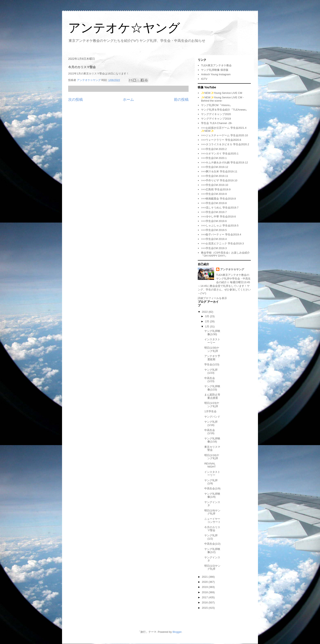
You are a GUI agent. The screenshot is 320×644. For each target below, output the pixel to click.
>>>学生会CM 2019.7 (214, 212)
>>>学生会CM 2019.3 (214, 248)
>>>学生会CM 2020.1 (214, 158)
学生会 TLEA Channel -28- (217, 123)
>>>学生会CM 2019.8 (214, 203)
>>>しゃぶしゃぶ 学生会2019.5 (220, 226)
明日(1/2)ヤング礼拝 (212, 567)
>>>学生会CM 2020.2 (214, 149)
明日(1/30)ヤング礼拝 (212, 349)
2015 (205, 608)
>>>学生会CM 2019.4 (214, 239)
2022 (205, 312)
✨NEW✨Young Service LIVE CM (222, 93)
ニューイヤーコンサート (212, 520)
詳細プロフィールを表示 (212, 298)
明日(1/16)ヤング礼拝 (212, 457)
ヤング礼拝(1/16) (211, 423)
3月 (208, 316)
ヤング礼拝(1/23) (211, 371)
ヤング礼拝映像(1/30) (212, 333)
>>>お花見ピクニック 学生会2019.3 (222, 243)
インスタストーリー (212, 341)
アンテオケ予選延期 (212, 358)
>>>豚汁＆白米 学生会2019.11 (219, 171)
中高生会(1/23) (210, 380)
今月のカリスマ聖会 (212, 529)
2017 (205, 597)
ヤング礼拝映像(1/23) (212, 388)
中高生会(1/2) (212, 544)
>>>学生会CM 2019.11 (215, 176)
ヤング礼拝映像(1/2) (212, 551)
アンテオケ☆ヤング (124, 28)
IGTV (204, 79)
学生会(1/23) (212, 364)
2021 (205, 577)
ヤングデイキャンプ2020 (216, 114)
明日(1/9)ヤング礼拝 (212, 512)
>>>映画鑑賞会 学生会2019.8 (218, 199)
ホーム (128, 100)
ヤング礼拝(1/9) (211, 482)
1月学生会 (210, 411)
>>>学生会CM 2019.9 (214, 194)
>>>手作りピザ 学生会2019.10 (219, 180)
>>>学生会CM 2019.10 (215, 185)
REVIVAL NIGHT (210, 465)
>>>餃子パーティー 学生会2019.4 (221, 234)
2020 (205, 582)
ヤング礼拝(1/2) (211, 537)
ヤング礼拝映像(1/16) (212, 440)
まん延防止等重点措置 (212, 396)
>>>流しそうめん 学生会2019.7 (220, 208)
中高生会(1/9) (212, 488)
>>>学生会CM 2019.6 (214, 221)
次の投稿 (76, 100)
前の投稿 (181, 100)
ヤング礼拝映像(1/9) (212, 495)
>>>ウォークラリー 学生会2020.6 (221, 140)
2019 (205, 587)
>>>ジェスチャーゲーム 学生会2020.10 (224, 135)
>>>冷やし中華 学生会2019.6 (218, 217)
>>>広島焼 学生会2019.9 (216, 189)
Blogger (177, 632)
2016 (205, 602)
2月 (208, 321)
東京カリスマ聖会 (212, 448)
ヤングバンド (212, 417)
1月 (208, 326)
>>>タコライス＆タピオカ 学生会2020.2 (225, 144)
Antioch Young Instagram (216, 74)
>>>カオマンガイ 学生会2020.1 (220, 154)
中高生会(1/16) (210, 432)
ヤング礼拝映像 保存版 (215, 70)
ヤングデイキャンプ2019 (216, 119)
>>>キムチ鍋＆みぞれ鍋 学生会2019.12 (224, 162)
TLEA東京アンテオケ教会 (216, 65)
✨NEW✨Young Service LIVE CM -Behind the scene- (222, 99)
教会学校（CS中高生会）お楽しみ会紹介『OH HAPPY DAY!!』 (225, 254)
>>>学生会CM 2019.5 (214, 230)
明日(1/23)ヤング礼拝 (212, 405)
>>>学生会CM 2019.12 (215, 167)
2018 (205, 592)
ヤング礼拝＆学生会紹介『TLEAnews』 (225, 110)
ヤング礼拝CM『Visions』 (217, 105)
